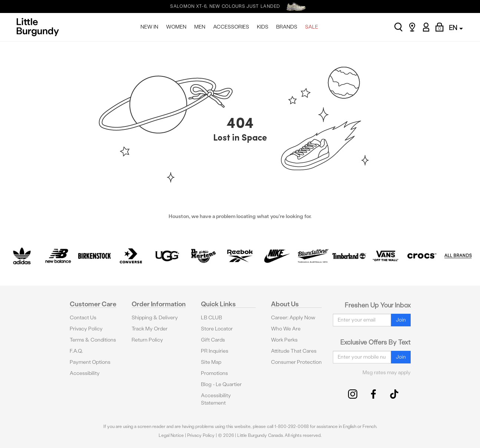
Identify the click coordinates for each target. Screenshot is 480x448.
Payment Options (90, 362)
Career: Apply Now (293, 318)
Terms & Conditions (93, 340)
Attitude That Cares (294, 351)
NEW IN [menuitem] (149, 27)
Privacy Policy (86, 329)
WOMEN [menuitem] (176, 27)
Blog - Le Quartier (221, 384)
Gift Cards (213, 340)
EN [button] (456, 28)
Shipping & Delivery (155, 318)
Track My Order (150, 329)
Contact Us (83, 318)
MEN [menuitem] (200, 27)
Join (401, 320)
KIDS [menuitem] (263, 27)
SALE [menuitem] (312, 27)
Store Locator (217, 329)
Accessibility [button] (85, 373)
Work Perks (284, 340)
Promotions (214, 373)
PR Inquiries (215, 351)
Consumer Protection (296, 362)
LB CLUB (211, 318)
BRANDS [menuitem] (287, 27)
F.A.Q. (76, 351)
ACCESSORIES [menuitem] (231, 27)
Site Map (211, 362)
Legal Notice (171, 435)
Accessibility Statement (216, 399)
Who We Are (286, 329)
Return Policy (147, 340)
